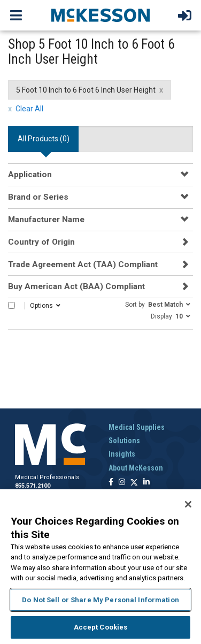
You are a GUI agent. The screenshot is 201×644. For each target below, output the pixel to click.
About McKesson (136, 468)
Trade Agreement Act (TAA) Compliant (83, 264)
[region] (100, 567)
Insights (122, 454)
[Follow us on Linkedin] (146, 483)
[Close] (188, 504)
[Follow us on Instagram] (122, 483)
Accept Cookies (101, 627)
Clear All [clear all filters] (29, 109)
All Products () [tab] (44, 139)
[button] (158, 304)
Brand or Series (38, 197)
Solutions (124, 441)
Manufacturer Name (46, 219)
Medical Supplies (137, 427)
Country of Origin (41, 242)
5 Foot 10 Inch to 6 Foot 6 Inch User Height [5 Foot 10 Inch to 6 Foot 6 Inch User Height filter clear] (86, 90)
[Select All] (11, 305)
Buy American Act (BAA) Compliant (76, 286)
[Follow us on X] (134, 483)
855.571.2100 (33, 486)
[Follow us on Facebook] (111, 483)
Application (30, 175)
